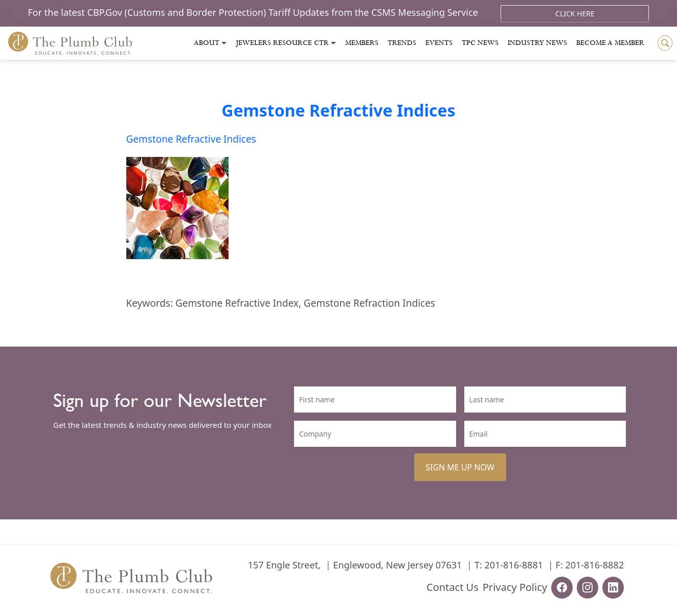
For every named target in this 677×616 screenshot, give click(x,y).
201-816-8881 (514, 565)
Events (439, 43)
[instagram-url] (588, 588)
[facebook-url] (562, 588)
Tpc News (480, 43)
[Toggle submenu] (224, 43)
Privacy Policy (515, 587)
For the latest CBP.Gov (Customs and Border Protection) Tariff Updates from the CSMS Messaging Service (254, 12)
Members (362, 43)
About (207, 43)
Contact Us (453, 587)
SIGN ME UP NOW (460, 467)
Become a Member (610, 43)
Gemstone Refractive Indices (338, 110)
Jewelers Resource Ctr (282, 43)
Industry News (537, 43)
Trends (402, 43)
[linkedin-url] (613, 588)
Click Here (575, 14)
